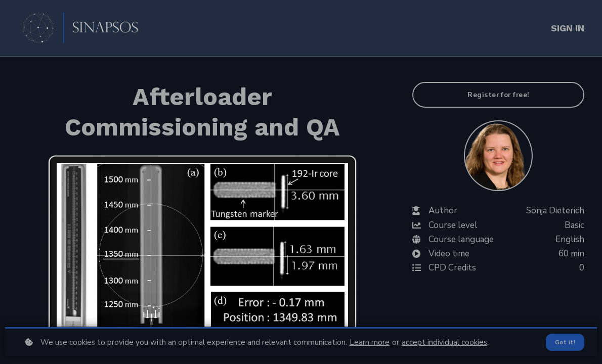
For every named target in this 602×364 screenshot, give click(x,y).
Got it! (565, 342)
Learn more (370, 342)
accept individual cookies (444, 342)
